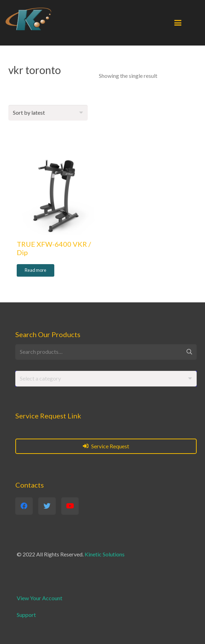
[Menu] (178, 23)
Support (26, 615)
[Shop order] (48, 113)
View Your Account (40, 598)
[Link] (28, 19)
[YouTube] (70, 506)
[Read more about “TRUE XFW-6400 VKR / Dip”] (36, 270)
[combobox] (106, 379)
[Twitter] (47, 506)
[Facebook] (24, 506)
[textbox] (40, 378)
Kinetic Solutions (105, 554)
